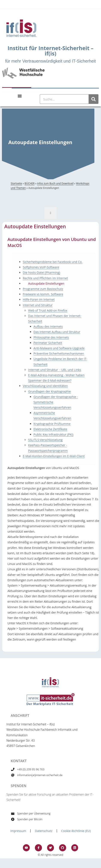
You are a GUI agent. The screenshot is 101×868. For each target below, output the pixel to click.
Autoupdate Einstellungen (46, 283)
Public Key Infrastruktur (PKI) (53, 434)
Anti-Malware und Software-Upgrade (59, 348)
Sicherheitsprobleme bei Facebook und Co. (53, 262)
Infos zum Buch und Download (55, 183)
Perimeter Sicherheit (48, 343)
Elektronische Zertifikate (50, 429)
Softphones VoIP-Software (41, 267)
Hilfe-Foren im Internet (39, 300)
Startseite (16, 183)
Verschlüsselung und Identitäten (45, 386)
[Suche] (93, 99)
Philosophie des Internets (51, 337)
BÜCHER (30, 183)
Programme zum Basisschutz (43, 289)
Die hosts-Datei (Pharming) (42, 273)
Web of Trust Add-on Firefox (48, 310)
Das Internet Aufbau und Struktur (57, 332)
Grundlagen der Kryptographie (50, 391)
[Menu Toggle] (20, 96)
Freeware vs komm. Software (43, 294)
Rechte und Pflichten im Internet (45, 278)
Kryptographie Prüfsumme (52, 424)
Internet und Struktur (38, 305)
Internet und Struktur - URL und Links (55, 370)
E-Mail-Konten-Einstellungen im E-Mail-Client (54, 456)
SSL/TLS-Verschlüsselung (45, 440)
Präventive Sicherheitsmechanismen (59, 353)
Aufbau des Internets (48, 326)
